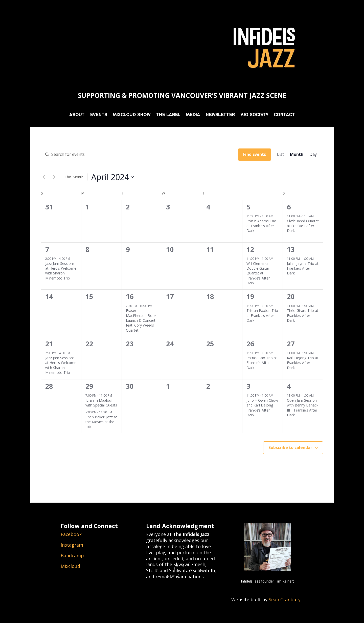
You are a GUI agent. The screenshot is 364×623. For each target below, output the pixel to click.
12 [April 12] (250, 249)
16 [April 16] (130, 296)
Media (193, 115)
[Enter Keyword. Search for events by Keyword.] (140, 155)
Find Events (255, 154)
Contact (284, 115)
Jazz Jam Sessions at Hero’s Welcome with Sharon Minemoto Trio (61, 271)
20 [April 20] (291, 296)
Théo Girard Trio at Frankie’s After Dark (303, 315)
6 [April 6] (289, 207)
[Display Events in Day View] (313, 155)
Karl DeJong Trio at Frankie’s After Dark (303, 363)
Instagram (72, 545)
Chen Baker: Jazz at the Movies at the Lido (101, 422)
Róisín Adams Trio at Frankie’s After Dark (261, 226)
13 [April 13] (291, 249)
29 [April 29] (89, 386)
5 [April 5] (248, 207)
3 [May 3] (248, 386)
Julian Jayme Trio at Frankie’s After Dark (303, 268)
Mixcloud (70, 566)
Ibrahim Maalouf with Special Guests (101, 403)
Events (99, 115)
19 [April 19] (250, 296)
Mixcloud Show (132, 115)
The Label (168, 115)
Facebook (71, 534)
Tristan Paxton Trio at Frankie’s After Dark (262, 315)
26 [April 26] (250, 344)
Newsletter (220, 115)
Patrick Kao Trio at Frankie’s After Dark (262, 363)
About (77, 115)
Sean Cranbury (285, 599)
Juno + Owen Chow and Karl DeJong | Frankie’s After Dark (262, 408)
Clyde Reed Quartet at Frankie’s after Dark (303, 226)
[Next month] (54, 177)
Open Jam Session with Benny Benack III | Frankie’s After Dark (303, 408)
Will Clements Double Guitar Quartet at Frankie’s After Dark (258, 273)
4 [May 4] (289, 386)
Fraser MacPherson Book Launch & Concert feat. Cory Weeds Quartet (141, 320)
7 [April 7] (47, 249)
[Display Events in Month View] (297, 155)
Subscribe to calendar (290, 447)
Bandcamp (72, 555)
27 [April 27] (291, 344)
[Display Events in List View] (280, 155)
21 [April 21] (49, 344)
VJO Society (254, 115)
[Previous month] (44, 177)
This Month (74, 177)
